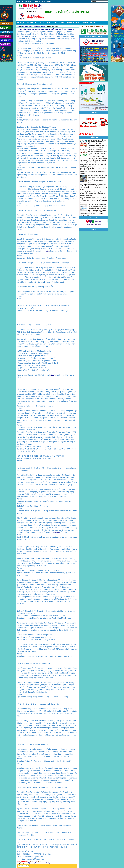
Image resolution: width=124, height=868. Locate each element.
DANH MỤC (21, 23)
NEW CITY (73, 23)
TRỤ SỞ (93, 23)
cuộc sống (46, 251)
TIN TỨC (85, 23)
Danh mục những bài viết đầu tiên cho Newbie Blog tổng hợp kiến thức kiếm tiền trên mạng (97, 206)
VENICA (59, 23)
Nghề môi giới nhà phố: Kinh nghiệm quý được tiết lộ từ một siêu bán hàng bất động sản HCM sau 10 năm (93, 194)
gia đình (53, 375)
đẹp (36, 861)
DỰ (49, 23)
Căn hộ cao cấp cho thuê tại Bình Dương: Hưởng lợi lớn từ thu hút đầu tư (47, 29)
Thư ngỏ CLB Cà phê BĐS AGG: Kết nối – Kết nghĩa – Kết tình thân (98, 153)
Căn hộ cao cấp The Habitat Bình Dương (33, 26)
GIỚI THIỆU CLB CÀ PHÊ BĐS (35, 23)
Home (18, 26)
